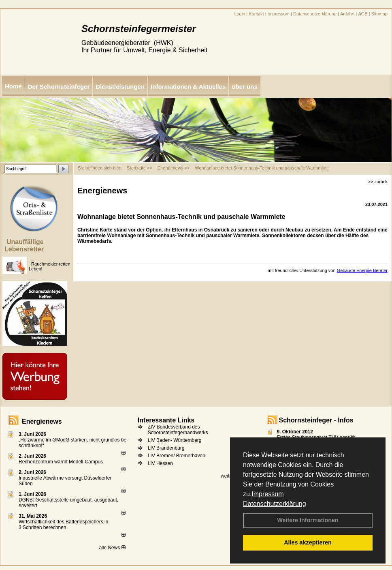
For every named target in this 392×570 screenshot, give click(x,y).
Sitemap (379, 14)
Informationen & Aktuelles (188, 87)
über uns (244, 87)
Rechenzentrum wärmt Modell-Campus (61, 462)
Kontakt (256, 14)
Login (240, 14)
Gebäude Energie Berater (362, 270)
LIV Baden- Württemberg (175, 440)
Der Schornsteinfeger (59, 87)
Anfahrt (347, 14)
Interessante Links (166, 420)
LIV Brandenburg (166, 448)
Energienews (42, 421)
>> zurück (378, 182)
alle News (112, 548)
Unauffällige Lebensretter (24, 245)
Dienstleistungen (120, 87)
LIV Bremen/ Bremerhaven (177, 456)
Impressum (267, 494)
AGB (363, 14)
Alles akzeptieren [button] (308, 542)
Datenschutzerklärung (275, 504)
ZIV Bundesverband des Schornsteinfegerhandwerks (178, 430)
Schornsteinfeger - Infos (316, 420)
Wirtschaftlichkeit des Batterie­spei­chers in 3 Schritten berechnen (63, 525)
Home (13, 86)
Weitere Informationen (308, 520)
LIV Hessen (160, 463)
